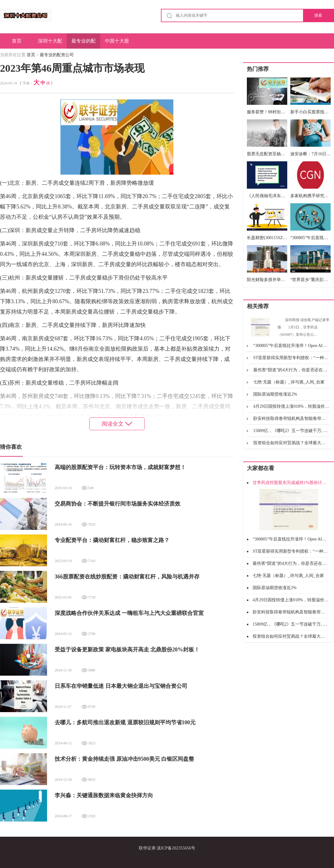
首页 (17, 41)
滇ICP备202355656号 (176, 848)
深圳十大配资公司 (50, 43)
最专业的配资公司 (83, 43)
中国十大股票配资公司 (117, 43)
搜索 (318, 15)
